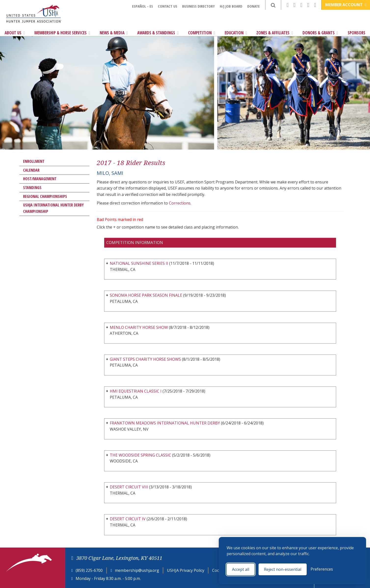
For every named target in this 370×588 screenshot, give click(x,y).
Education (236, 33)
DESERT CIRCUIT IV (128, 519)
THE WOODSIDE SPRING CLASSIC (140, 455)
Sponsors (356, 33)
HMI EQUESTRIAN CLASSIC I (136, 391)
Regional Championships (45, 196)
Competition (202, 33)
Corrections (180, 203)
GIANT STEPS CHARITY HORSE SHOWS (145, 359)
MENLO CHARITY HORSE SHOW (139, 327)
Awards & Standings (158, 33)
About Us (15, 33)
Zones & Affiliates (275, 33)
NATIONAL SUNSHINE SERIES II (139, 263)
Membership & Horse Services (62, 33)
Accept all (241, 569)
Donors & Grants (320, 33)
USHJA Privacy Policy (186, 570)
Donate (254, 6)
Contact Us (168, 6)
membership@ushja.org (137, 570)
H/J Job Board (231, 6)
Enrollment (34, 161)
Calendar (31, 170)
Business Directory (199, 6)
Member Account (346, 5)
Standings (32, 188)
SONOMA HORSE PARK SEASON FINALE (146, 295)
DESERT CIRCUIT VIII (129, 487)
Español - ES (143, 6)
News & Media (114, 33)
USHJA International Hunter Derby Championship (53, 208)
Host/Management (40, 179)
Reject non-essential (283, 569)
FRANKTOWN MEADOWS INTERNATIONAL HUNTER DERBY (165, 423)
